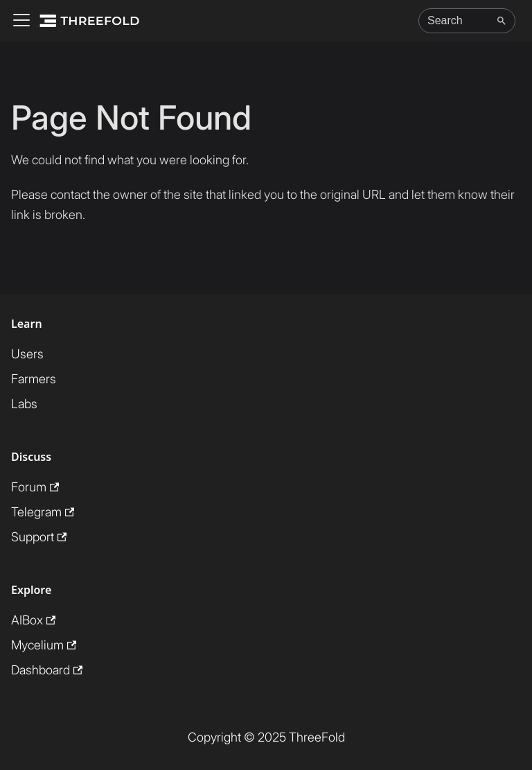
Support (39, 537)
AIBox (33, 620)
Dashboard (47, 670)
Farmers (34, 379)
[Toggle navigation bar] (21, 21)
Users (27, 354)
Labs (24, 404)
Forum (35, 487)
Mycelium (44, 645)
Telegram (43, 512)
